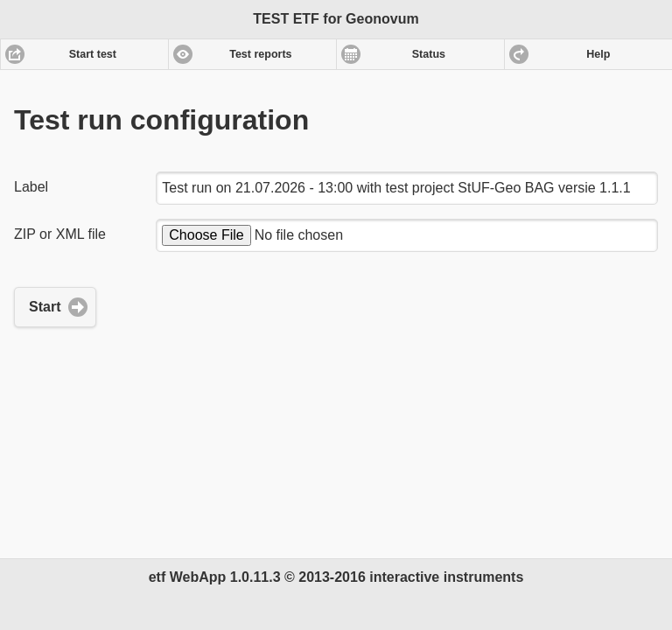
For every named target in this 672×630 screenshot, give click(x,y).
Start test (93, 54)
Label (31, 187)
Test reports (260, 54)
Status (429, 54)
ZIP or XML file (60, 234)
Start (45, 307)
